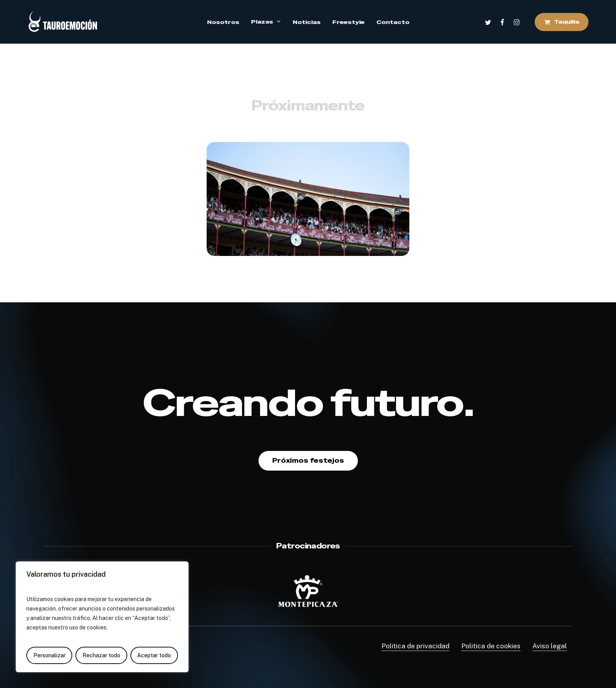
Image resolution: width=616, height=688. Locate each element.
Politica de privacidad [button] (415, 646)
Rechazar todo (101, 655)
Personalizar (49, 655)
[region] (102, 617)
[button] (308, 461)
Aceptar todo (154, 655)
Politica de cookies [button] (491, 646)
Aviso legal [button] (550, 646)
